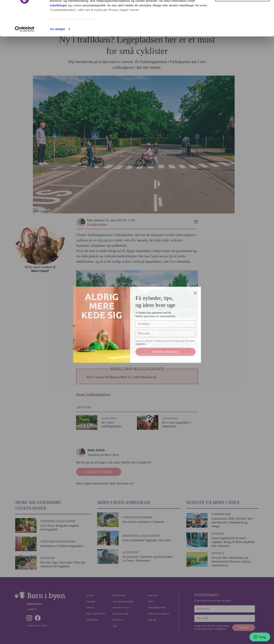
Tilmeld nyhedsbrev (166, 367)
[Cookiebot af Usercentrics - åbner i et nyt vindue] (25, 56)
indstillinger (59, 32)
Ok (242, 10)
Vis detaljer (58, 56)
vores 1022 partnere (72, 14)
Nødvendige (242, 23)
